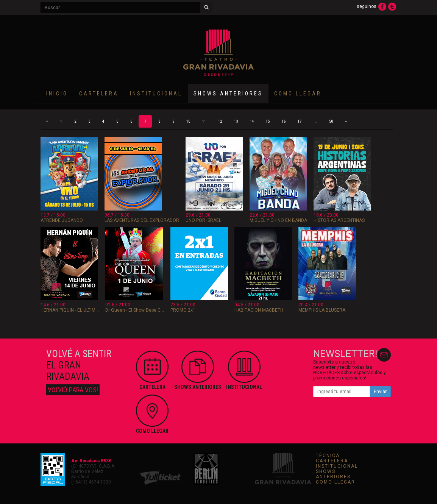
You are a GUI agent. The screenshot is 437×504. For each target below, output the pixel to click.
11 (204, 121)
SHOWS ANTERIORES (333, 474)
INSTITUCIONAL (156, 94)
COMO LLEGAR (298, 94)
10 (188, 121)
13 (236, 121)
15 (268, 121)
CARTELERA (99, 94)
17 (300, 121)
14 (252, 121)
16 (284, 121)
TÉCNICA (328, 456)
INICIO (57, 94)
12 (220, 121)
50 (331, 121)
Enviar (380, 392)
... (315, 121)
